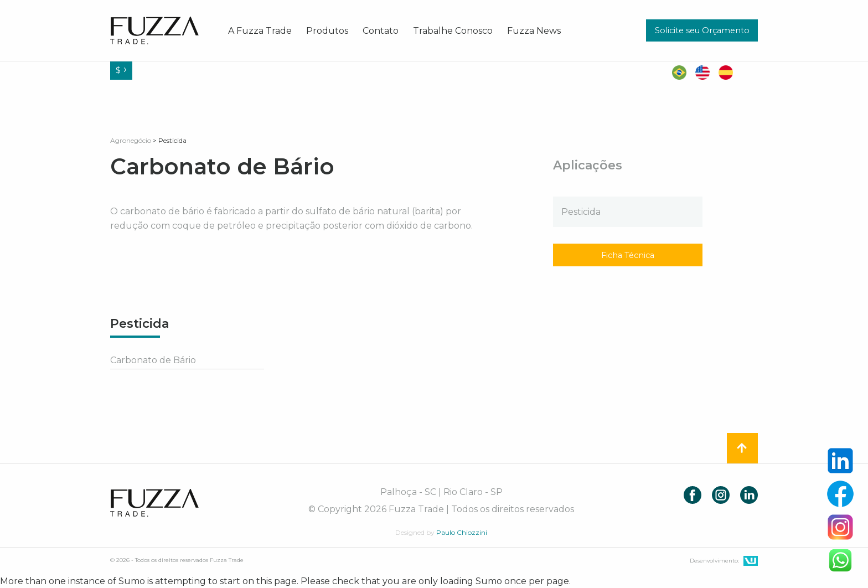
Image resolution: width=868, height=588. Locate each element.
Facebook (693, 495)
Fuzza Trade (154, 503)
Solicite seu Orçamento (702, 30)
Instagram (721, 495)
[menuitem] (260, 30)
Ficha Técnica (628, 255)
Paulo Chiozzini (462, 532)
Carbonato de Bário (153, 360)
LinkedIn (749, 495)
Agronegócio (131, 140)
